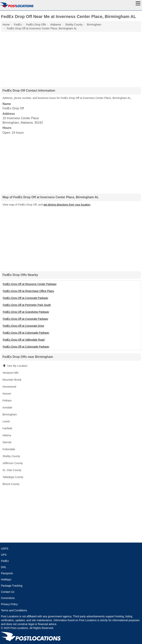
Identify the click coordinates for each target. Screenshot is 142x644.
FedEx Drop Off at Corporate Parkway (25, 298)
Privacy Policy (9, 604)
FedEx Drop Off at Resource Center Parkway (30, 284)
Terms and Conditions (14, 610)
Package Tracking (12, 586)
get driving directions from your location (67, 205)
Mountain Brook (12, 380)
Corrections (8, 598)
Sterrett (7, 442)
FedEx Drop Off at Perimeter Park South (27, 305)
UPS (4, 555)
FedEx (5, 561)
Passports (7, 573)
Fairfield (7, 428)
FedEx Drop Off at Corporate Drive (23, 326)
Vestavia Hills (10, 373)
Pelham (7, 401)
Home (6, 25)
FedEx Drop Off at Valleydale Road (24, 340)
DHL (4, 567)
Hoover (7, 394)
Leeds (6, 421)
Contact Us (8, 592)
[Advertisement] (71, 58)
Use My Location (15, 366)
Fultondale (9, 449)
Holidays (6, 579)
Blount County (11, 484)
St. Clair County (12, 470)
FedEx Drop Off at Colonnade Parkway (26, 333)
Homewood (9, 387)
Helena (7, 435)
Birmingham (10, 414)
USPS (5, 549)
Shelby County (11, 456)
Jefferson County (13, 463)
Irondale (7, 407)
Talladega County (13, 477)
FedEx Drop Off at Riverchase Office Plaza (28, 291)
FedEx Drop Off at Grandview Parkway (26, 312)
